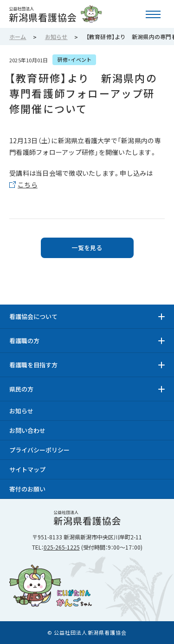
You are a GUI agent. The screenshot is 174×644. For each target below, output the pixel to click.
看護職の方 (24, 341)
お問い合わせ (27, 430)
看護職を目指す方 (33, 365)
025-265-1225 (62, 547)
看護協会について (33, 316)
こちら (28, 185)
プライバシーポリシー (39, 450)
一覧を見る (87, 248)
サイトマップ (27, 469)
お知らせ (21, 411)
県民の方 (21, 389)
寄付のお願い (27, 489)
